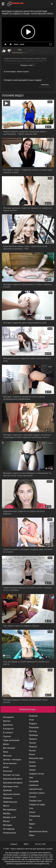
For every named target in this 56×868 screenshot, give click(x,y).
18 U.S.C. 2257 (40, 844)
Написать (45, 85)
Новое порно (23, 72)
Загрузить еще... (28, 709)
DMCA (26, 844)
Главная (14, 844)
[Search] (52, 4)
